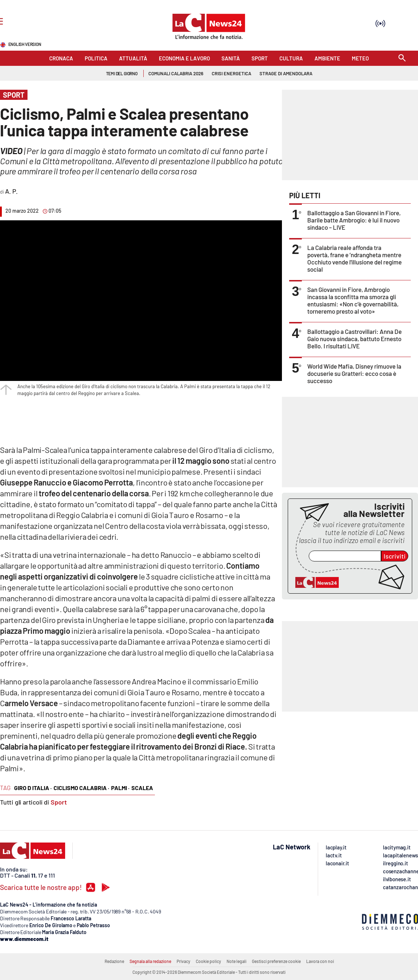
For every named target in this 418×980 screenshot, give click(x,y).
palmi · (120, 788)
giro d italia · (33, 788)
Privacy (183, 961)
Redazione (114, 961)
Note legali (237, 961)
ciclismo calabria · (81, 788)
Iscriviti (395, 556)
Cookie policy (208, 961)
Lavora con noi (320, 961)
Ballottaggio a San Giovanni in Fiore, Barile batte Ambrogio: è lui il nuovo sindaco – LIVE (354, 220)
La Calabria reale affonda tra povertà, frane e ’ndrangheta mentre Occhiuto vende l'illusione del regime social (354, 258)
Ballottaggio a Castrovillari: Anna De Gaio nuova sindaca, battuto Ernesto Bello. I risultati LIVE (354, 339)
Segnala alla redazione (150, 961)
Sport (59, 802)
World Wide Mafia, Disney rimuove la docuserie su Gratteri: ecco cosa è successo (354, 373)
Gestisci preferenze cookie (276, 961)
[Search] (402, 58)
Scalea (142, 788)
